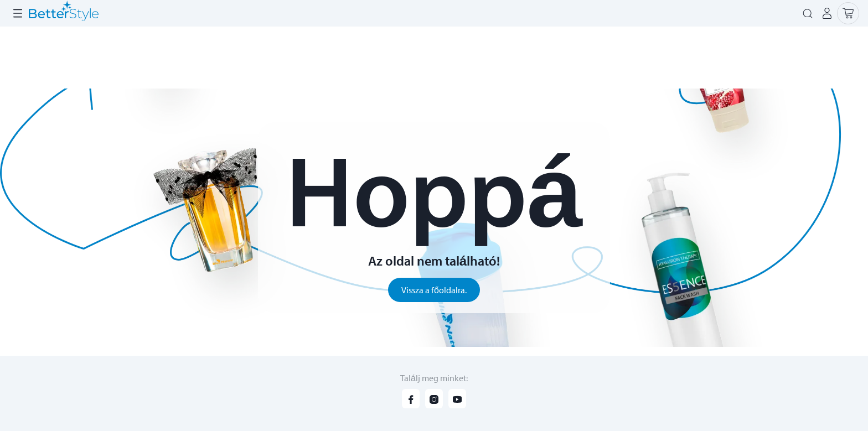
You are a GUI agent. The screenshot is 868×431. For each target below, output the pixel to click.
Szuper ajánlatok (481, 58)
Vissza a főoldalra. (434, 294)
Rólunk (22, 15)
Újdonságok (404, 58)
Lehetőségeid (76, 15)
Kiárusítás (552, 58)
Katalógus (340, 58)
